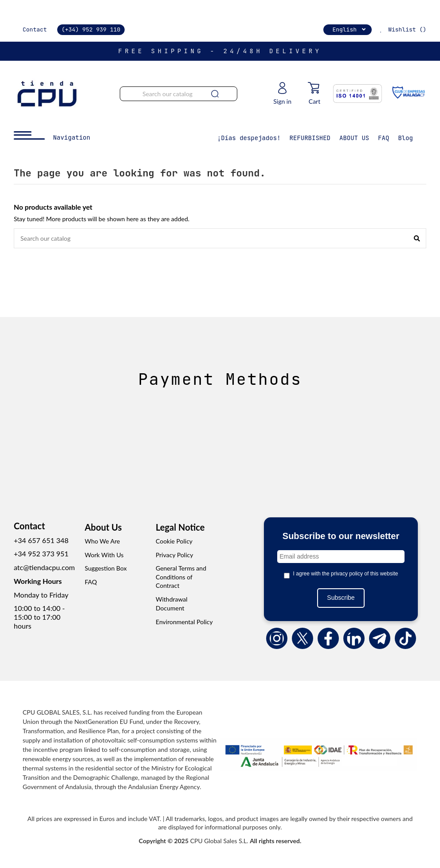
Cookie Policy (174, 541)
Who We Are (102, 541)
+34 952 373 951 (41, 553)
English (350, 29)
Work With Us (104, 555)
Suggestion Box (106, 568)
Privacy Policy (174, 555)
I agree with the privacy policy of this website (346, 574)
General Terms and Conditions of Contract (181, 577)
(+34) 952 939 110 (91, 29)
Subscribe (341, 598)
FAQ (91, 582)
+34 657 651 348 (41, 540)
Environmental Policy (184, 622)
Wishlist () (402, 29)
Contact (35, 29)
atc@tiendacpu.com (44, 567)
